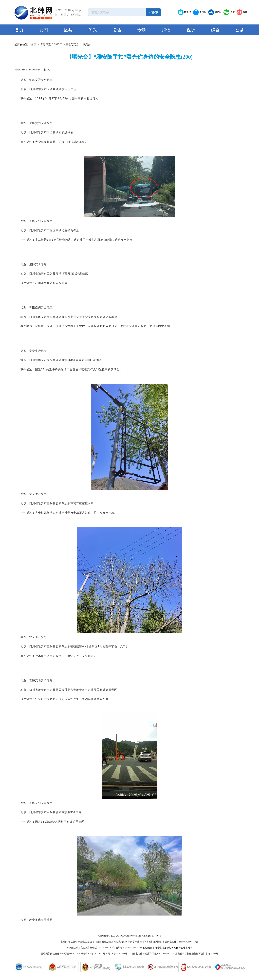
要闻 (44, 30)
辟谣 (166, 30)
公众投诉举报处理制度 (155, 948)
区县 (68, 30)
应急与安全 (72, 44)
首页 (19, 30)
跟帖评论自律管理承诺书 (180, 948)
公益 (240, 30)
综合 (215, 30)
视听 (191, 30)
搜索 (154, 12)
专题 (142, 30)
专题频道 (46, 44)
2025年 (58, 44)
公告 (117, 30)
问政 (93, 30)
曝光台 (87, 44)
